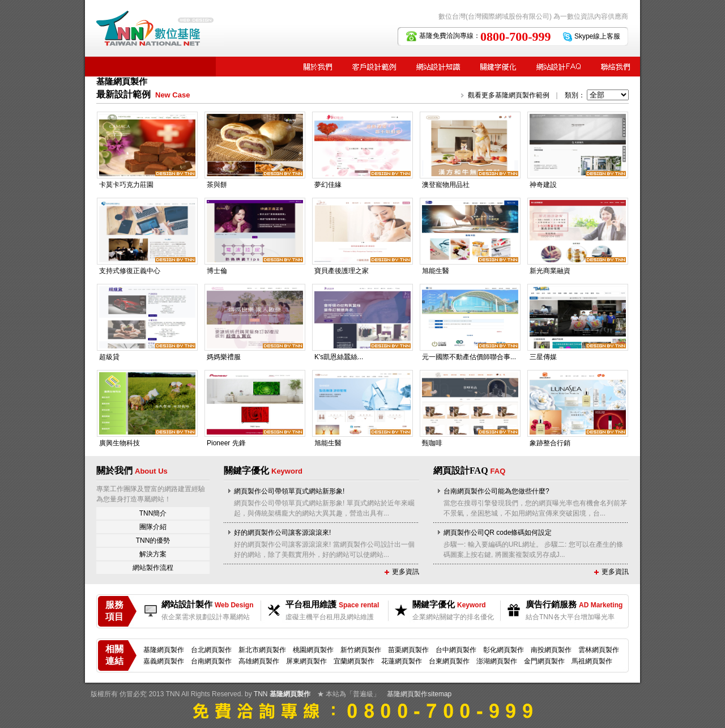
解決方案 (153, 554)
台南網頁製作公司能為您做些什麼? (496, 491)
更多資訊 (406, 572)
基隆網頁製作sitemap (419, 694)
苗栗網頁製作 (408, 650)
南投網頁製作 (551, 650)
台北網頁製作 (211, 650)
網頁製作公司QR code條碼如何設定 (498, 533)
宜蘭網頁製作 (354, 661)
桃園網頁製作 (313, 650)
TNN (261, 694)
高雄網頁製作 (259, 661)
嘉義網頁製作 (164, 661)
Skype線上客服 (597, 36)
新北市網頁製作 (262, 650)
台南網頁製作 (211, 661)
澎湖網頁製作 (497, 661)
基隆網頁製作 (164, 650)
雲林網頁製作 (599, 650)
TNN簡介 (153, 513)
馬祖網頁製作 (592, 661)
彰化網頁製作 (504, 650)
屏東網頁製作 (306, 661)
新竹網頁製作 (361, 650)
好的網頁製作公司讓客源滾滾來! (282, 533)
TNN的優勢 (153, 540)
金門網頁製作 (544, 661)
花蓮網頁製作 (402, 661)
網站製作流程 (153, 568)
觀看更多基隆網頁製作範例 (509, 95)
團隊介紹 (153, 527)
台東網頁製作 (449, 661)
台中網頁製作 (456, 650)
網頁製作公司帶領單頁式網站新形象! (289, 491)
